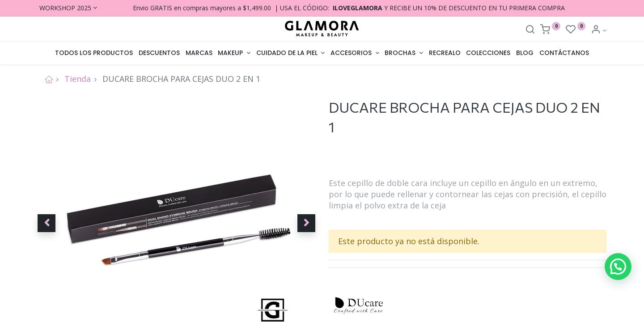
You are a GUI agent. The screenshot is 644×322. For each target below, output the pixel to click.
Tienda (78, 79)
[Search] (530, 30)
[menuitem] (94, 53)
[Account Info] (599, 30)
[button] (47, 223)
